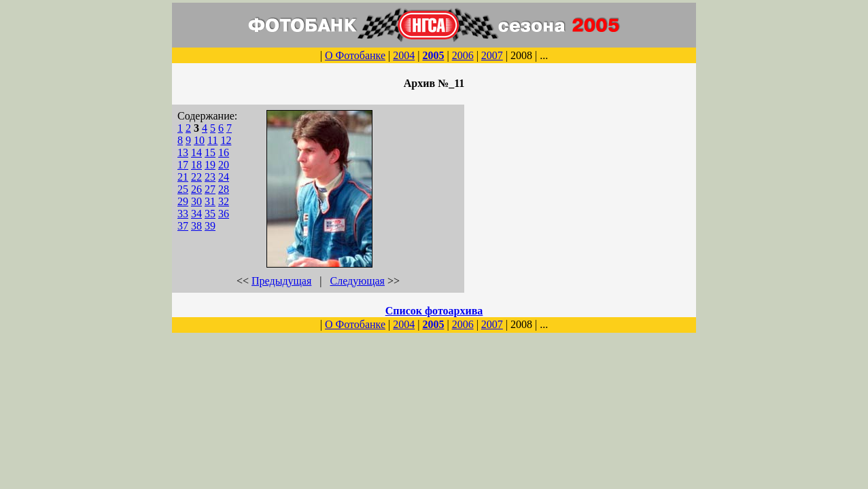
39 (210, 226)
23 (210, 177)
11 (212, 140)
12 (226, 140)
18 (196, 165)
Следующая (358, 281)
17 (183, 165)
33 (183, 214)
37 (183, 226)
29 (183, 201)
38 (196, 226)
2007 (492, 55)
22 (196, 177)
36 (224, 214)
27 (210, 189)
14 (196, 152)
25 (183, 189)
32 (224, 201)
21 (183, 177)
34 (196, 214)
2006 (463, 55)
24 (224, 177)
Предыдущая (281, 281)
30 (196, 201)
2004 (404, 55)
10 (199, 140)
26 (196, 189)
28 (224, 189)
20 (224, 165)
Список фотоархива (434, 311)
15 (210, 152)
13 (183, 152)
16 (224, 152)
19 (210, 165)
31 (210, 201)
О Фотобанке (355, 55)
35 (210, 214)
